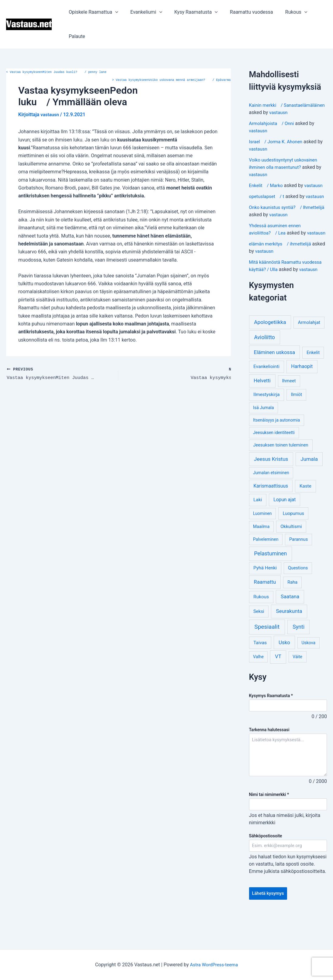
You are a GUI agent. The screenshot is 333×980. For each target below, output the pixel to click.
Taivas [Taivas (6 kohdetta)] (260, 672)
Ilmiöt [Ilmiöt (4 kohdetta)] (297, 424)
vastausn (279, 120)
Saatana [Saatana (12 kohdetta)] (290, 626)
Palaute (76, 36)
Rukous (285, 12)
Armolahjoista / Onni (273, 131)
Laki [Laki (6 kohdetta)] (258, 529)
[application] (114, 12)
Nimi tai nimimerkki (269, 824)
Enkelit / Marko (267, 193)
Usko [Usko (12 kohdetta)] (284, 672)
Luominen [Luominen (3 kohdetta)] (262, 543)
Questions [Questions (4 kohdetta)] (298, 597)
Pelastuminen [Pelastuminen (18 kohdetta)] (270, 583)
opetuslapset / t (268, 204)
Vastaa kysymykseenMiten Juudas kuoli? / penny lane (56, 72)
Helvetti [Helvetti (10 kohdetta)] (262, 410)
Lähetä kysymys (270, 924)
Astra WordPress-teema (214, 965)
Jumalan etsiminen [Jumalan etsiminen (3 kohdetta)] (271, 502)
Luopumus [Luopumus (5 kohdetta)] (293, 543)
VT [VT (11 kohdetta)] (278, 686)
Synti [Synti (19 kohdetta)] (298, 656)
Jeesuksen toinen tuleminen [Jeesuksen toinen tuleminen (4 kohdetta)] (281, 474)
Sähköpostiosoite (266, 866)
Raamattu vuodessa (243, 12)
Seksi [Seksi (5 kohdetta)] (259, 641)
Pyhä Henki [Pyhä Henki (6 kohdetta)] (265, 597)
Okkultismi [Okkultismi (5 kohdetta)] (291, 556)
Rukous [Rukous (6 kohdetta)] (261, 626)
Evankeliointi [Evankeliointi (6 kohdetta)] (266, 396)
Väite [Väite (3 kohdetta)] (297, 686)
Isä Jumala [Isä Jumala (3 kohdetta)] (263, 437)
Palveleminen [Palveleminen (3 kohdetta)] (266, 568)
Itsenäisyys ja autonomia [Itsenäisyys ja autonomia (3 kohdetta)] (276, 449)
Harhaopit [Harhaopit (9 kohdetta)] (302, 396)
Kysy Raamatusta (190, 12)
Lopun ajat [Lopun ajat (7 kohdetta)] (284, 529)
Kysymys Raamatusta (271, 725)
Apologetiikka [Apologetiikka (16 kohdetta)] (270, 351)
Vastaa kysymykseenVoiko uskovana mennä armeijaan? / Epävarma (172, 80)
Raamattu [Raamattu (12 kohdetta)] (265, 611)
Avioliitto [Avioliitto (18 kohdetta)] (264, 367)
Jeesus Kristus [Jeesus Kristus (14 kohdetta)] (271, 488)
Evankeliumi (143, 12)
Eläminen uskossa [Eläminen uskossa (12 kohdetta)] (274, 381)
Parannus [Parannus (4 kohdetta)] (298, 569)
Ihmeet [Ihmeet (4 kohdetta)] (289, 410)
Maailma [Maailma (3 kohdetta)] (261, 556)
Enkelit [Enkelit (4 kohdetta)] (313, 382)
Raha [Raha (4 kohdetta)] (292, 612)
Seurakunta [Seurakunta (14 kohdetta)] (289, 640)
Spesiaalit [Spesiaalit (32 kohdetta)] (267, 656)
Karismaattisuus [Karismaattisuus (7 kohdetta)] (271, 515)
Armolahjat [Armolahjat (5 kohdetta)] (309, 352)
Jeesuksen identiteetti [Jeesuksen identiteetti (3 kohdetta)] (274, 462)
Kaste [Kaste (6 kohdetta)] (305, 515)
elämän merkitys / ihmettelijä (282, 273)
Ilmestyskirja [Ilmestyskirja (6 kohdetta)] (266, 424)
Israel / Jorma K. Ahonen (278, 149)
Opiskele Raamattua (92, 12)
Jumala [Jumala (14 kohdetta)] (309, 488)
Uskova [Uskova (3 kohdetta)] (308, 672)
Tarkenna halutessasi (269, 759)
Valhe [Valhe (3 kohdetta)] (258, 686)
